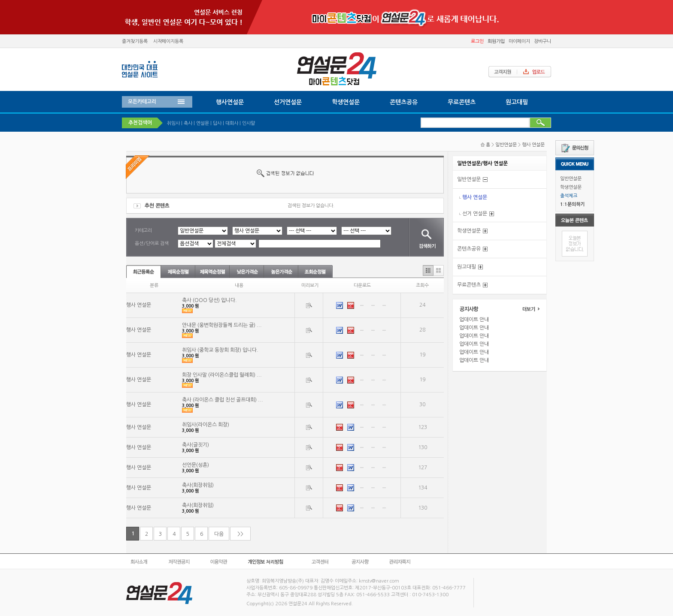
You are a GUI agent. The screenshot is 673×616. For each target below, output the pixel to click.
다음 (219, 534)
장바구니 (543, 41)
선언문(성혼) (196, 465)
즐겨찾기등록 (135, 41)
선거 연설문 (475, 214)
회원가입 (496, 41)
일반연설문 (571, 179)
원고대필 (517, 102)
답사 (217, 123)
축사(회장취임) (198, 485)
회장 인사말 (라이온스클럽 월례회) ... (222, 375)
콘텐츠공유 (404, 102)
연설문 (203, 123)
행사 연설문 (533, 145)
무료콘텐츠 (462, 102)
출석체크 (569, 196)
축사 (188, 123)
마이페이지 (519, 41)
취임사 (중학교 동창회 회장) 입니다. (220, 350)
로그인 (477, 41)
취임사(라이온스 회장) (206, 425)
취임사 (173, 123)
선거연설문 (288, 102)
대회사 (232, 123)
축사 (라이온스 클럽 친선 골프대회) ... (223, 400)
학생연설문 (571, 187)
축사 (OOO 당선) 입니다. (209, 300)
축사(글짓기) (196, 445)
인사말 (249, 123)
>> (240, 534)
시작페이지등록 (168, 41)
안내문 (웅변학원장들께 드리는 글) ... (222, 325)
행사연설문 (230, 102)
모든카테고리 (142, 102)
